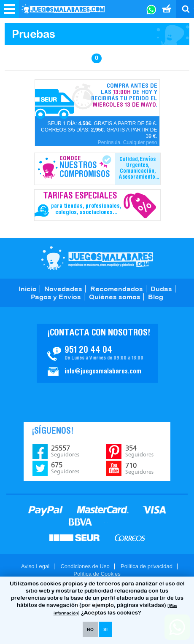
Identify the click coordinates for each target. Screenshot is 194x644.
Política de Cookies (97, 574)
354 (139, 451)
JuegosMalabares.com (97, 258)
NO (90, 629)
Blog (156, 297)
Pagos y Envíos (56, 297)
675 (65, 468)
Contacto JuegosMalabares (97, 353)
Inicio (28, 289)
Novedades (63, 289)
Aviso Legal (35, 566)
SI (105, 629)
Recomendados (117, 289)
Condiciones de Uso (85, 566)
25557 (65, 451)
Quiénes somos (115, 297)
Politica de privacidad (147, 566)
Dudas (161, 289)
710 (139, 468)
